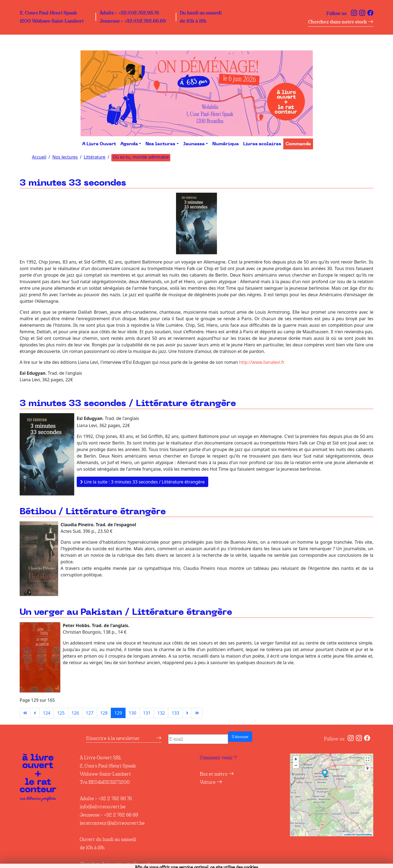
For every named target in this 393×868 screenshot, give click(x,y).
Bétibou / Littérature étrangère (93, 512)
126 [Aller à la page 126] (75, 713)
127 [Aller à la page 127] (89, 713)
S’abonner (240, 737)
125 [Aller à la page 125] (61, 713)
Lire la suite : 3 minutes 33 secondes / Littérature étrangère (142, 482)
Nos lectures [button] (160, 144)
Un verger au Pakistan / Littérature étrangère (126, 612)
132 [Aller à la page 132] (161, 713)
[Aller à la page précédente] (35, 713)
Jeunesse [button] (194, 144)
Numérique (226, 144)
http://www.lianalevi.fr (262, 362)
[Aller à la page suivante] (187, 713)
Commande (298, 144)
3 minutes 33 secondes (73, 183)
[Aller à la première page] (25, 713)
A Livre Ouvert (99, 144)
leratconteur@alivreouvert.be (112, 823)
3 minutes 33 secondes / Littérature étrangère (128, 403)
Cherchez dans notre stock (341, 22)
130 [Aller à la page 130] (133, 713)
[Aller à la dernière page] (197, 713)
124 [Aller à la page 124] (47, 713)
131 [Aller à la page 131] (147, 713)
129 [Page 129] (118, 713)
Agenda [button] (129, 144)
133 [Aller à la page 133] (175, 713)
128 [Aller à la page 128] (104, 713)
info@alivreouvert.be (103, 807)
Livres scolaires (262, 144)
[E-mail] (198, 739)
